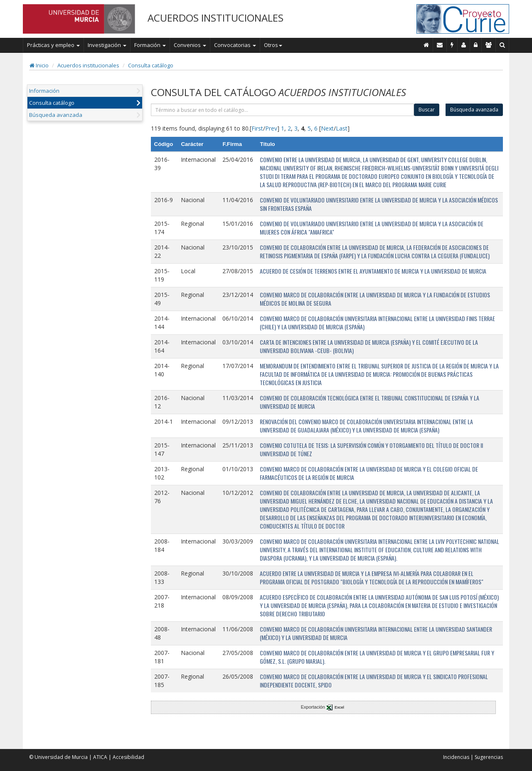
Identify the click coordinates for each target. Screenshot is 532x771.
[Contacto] (440, 45)
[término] (283, 110)
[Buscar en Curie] (502, 45)
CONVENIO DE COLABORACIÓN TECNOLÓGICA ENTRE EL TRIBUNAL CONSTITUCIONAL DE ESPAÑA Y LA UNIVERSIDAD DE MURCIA (369, 402)
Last (342, 128)
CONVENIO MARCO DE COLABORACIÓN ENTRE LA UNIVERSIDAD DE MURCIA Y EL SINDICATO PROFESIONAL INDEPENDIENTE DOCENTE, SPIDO (374, 681)
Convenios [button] (190, 45)
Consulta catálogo (151, 65)
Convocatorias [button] (235, 45)
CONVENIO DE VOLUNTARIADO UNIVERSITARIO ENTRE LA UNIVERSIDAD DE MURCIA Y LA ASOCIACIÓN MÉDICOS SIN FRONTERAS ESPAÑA (379, 204)
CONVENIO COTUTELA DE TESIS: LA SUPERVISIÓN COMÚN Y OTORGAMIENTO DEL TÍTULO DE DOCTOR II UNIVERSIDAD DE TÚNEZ (371, 449)
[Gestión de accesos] (489, 45)
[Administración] (476, 45)
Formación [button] (150, 45)
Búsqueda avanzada (56, 115)
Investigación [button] (107, 45)
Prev (271, 128)
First (257, 128)
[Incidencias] (452, 45)
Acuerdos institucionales (88, 65)
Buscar (427, 110)
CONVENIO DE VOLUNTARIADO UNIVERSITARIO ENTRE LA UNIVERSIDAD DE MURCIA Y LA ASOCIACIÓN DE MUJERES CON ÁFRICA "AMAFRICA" (372, 228)
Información (44, 91)
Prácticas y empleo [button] (53, 45)
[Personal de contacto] (464, 45)
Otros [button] (273, 45)
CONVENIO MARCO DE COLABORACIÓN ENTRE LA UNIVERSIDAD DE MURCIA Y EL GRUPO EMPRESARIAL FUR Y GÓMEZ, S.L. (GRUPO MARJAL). (377, 657)
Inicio (39, 65)
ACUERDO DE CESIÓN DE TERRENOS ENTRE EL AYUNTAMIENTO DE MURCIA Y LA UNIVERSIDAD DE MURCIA (373, 271)
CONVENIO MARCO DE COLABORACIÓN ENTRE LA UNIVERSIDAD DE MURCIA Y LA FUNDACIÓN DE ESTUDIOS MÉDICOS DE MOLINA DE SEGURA (375, 299)
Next (327, 128)
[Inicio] (426, 45)
